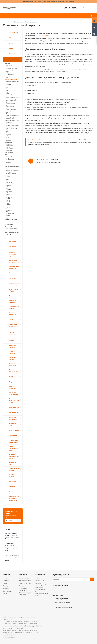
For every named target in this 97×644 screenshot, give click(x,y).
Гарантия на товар (25, 583)
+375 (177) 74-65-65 (70, 7)
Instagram (63, 590)
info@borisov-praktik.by (62, 603)
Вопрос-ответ (40, 581)
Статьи (38, 578)
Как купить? (24, 575)
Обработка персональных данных (40, 589)
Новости (6, 578)
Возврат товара (24, 586)
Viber (72, 590)
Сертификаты (7, 591)
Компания (7, 575)
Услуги (5, 583)
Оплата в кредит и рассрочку (25, 594)
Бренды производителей (41, 584)
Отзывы (5, 594)
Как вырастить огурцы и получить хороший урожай (12, 558)
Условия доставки (25, 581)
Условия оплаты (24, 578)
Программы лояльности (23, 589)
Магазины (6, 581)
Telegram (68, 590)
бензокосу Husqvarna (42, 36)
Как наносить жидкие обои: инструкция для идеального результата (12, 536)
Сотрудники (7, 586)
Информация (40, 575)
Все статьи (17, 530)
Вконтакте (54, 590)
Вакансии (6, 588)
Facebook (58, 590)
